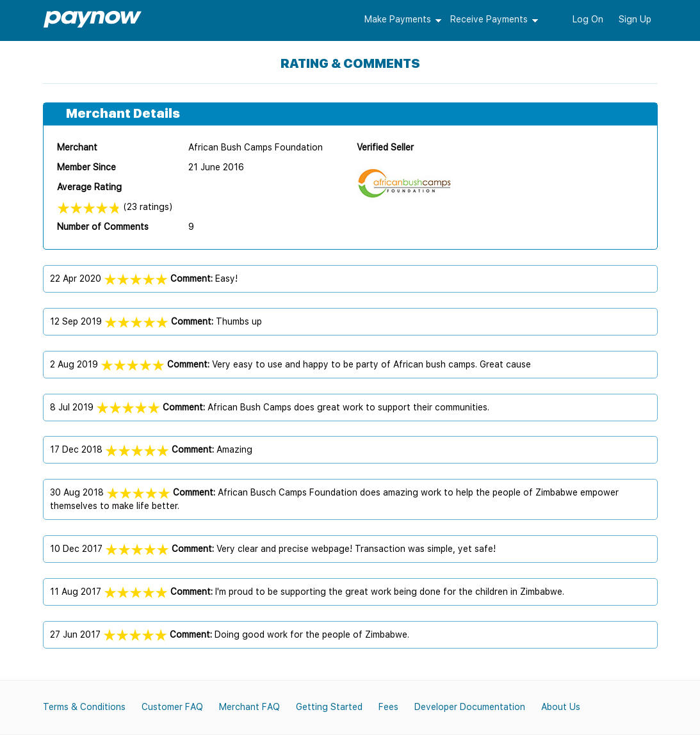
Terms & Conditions (84, 707)
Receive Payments (489, 19)
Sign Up (635, 19)
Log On (588, 19)
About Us (561, 707)
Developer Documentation (470, 707)
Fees (388, 707)
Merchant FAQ (249, 707)
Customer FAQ (172, 707)
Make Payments (398, 19)
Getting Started (329, 707)
